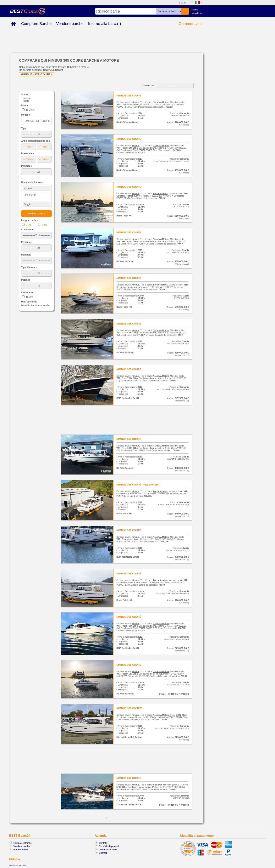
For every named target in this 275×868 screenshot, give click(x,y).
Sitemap (103, 853)
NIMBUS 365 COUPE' (129, 708)
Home (13, 24)
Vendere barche (70, 24)
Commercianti (191, 24)
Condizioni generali (109, 846)
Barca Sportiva (160, 193)
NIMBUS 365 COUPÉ (129, 574)
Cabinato (158, 785)
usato (26, 101)
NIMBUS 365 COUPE (129, 96)
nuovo (27, 98)
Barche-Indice (21, 850)
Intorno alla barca (103, 24)
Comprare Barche (36, 24)
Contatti (103, 843)
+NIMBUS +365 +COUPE (37, 74)
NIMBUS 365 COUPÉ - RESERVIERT (138, 485)
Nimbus (136, 102)
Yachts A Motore (161, 102)
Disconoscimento (108, 850)
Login (182, 3)
